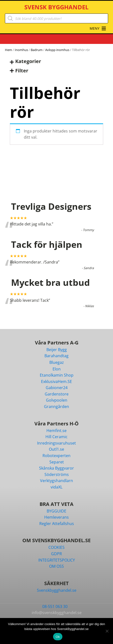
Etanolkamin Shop (57, 375)
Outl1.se (56, 449)
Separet (57, 462)
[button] (95, 28)
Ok (58, 637)
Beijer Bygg (57, 350)
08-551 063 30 (55, 606)
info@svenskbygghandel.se (57, 613)
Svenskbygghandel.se (57, 590)
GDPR (56, 554)
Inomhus (21, 50)
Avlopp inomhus (57, 50)
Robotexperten (56, 456)
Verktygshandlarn (56, 481)
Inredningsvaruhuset (56, 443)
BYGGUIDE (56, 511)
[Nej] (107, 631)
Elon (57, 369)
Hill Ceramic (56, 437)
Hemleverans (56, 517)
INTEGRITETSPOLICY (57, 560)
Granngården (56, 407)
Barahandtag (56, 356)
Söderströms (57, 474)
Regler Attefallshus (57, 524)
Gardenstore (57, 394)
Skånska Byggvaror (56, 468)
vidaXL (56, 487)
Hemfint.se (56, 431)
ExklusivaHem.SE (56, 381)
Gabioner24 (57, 388)
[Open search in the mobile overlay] (56, 18)
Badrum (37, 50)
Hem (8, 50)
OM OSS (56, 566)
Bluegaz (57, 362)
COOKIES (56, 547)
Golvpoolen (57, 400)
